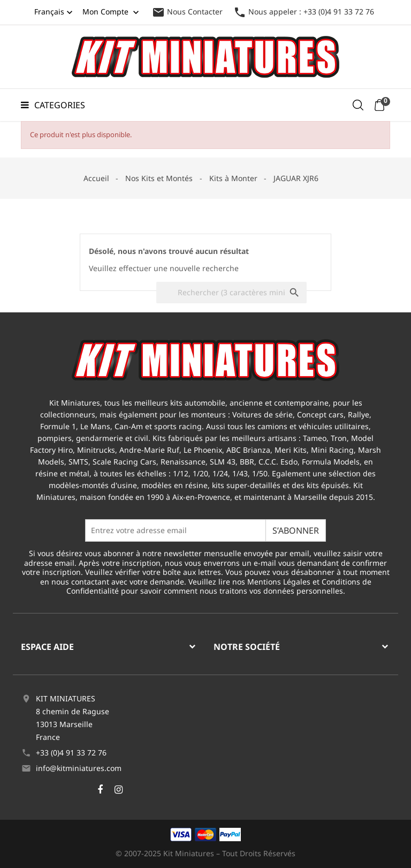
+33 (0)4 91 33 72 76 (71, 753)
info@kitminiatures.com (79, 768)
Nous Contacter (187, 12)
